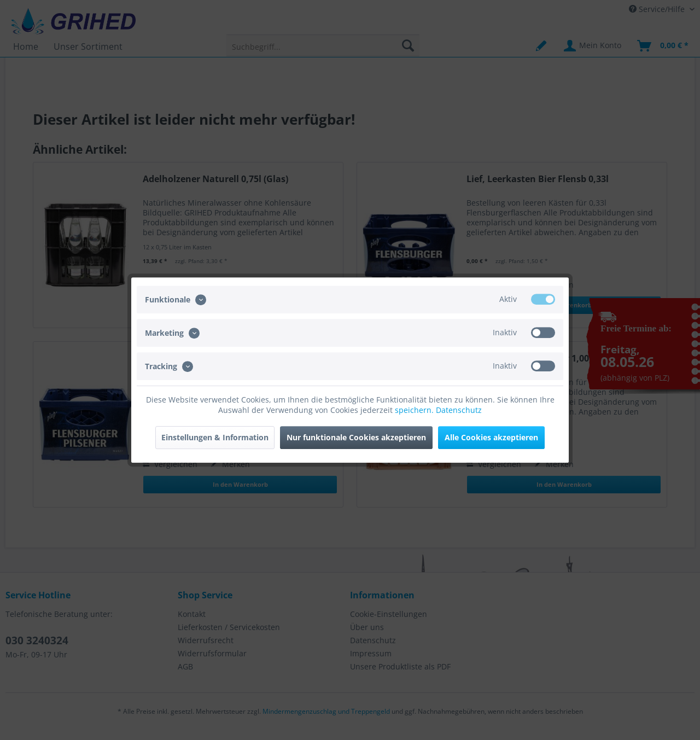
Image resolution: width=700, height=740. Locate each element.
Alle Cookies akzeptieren (491, 437)
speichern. (415, 410)
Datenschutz (459, 410)
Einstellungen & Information (215, 437)
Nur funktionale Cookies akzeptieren (356, 437)
